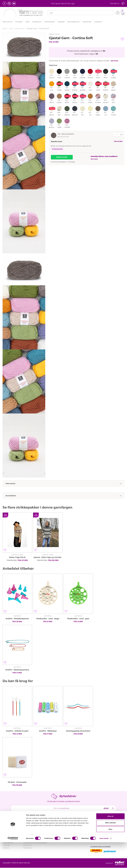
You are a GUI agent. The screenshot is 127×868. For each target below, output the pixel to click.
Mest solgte (7, 22)
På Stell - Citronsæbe (17, 782)
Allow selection (110, 848)
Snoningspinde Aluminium (78, 731)
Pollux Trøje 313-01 (17, 557)
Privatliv (61, 835)
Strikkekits (37, 22)
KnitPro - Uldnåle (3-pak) (17, 731)
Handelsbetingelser (65, 832)
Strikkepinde (50, 22)
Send (104, 808)
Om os (61, 830)
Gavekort (98, 22)
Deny (110, 855)
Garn (27, 22)
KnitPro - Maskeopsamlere (17, 670)
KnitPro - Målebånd (48, 731)
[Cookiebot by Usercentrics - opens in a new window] (13, 864)
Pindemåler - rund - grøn (78, 619)
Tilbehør (61, 22)
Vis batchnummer (57, 149)
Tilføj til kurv (62, 157)
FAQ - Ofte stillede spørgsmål (35, 832)
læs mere (114, 61)
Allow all (110, 842)
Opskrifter (87, 22)
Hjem (5, 28)
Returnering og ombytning (34, 835)
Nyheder (19, 22)
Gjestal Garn (21, 28)
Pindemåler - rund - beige (48, 619)
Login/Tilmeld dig (30, 830)
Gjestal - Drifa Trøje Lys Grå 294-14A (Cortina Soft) (48, 558)
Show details (104, 864)
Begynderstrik (74, 22)
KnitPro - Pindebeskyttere (17, 619)
